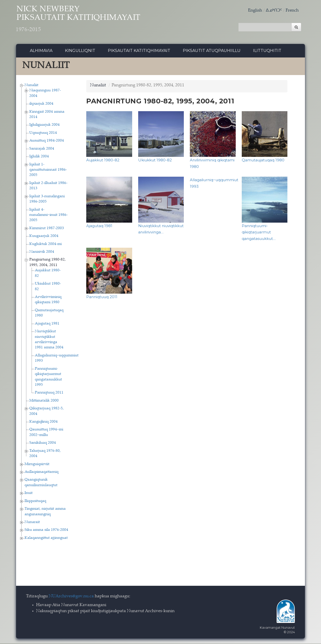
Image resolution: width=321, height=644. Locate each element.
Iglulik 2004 (39, 157)
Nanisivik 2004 (42, 253)
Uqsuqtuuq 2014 (43, 133)
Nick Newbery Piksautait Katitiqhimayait (84, 20)
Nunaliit (31, 86)
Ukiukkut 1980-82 (155, 161)
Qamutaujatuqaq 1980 (263, 161)
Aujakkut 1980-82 (103, 161)
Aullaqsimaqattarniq (42, 473)
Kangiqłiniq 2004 (44, 423)
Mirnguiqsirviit (37, 465)
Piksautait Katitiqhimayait (139, 51)
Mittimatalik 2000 (44, 401)
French (292, 11)
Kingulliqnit (80, 51)
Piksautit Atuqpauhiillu (212, 51)
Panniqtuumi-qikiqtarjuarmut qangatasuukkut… (259, 233)
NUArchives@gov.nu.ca (71, 597)
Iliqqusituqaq (35, 502)
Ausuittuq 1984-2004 (47, 141)
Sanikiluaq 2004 (43, 444)
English (255, 11)
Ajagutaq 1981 (47, 324)
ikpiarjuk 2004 (41, 105)
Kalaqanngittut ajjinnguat (46, 538)
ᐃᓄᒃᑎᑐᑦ (274, 11)
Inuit (29, 494)
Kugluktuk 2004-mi (46, 245)
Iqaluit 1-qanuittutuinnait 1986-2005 (48, 170)
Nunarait (32, 523)
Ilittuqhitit (267, 51)
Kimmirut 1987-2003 (47, 229)
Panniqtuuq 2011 (49, 393)
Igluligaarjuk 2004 (45, 126)
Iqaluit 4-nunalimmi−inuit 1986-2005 (49, 216)
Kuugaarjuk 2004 (44, 237)
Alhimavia (41, 51)
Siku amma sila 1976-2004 (46, 531)
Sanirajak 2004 (42, 149)
